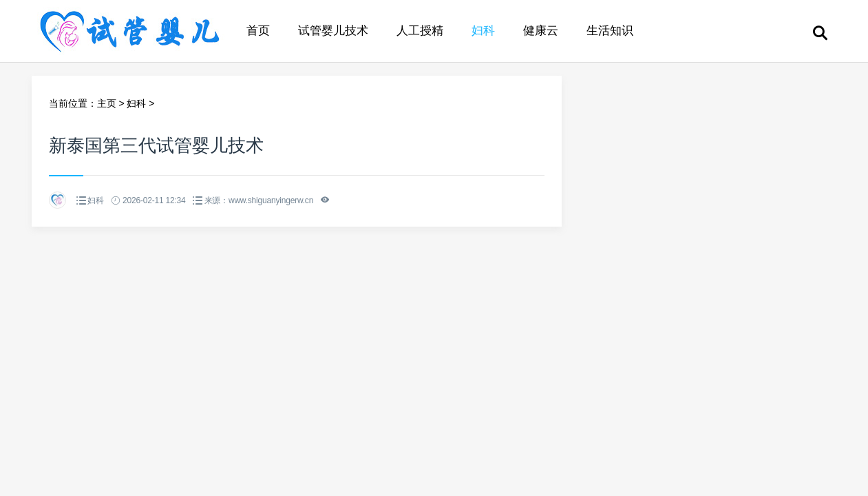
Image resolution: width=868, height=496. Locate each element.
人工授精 (420, 31)
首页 (258, 31)
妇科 (483, 31)
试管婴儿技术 (333, 31)
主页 (107, 103)
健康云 (541, 31)
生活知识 (610, 31)
